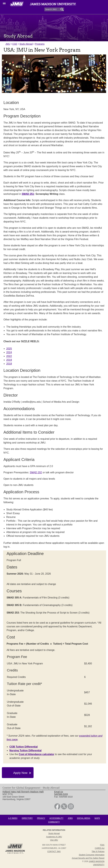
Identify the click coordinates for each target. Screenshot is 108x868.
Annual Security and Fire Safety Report (88, 858)
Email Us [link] (59, 792)
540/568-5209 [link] (61, 794)
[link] (57, 809)
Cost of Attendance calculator (37, 754)
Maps (97, 818)
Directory (27, 818)
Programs (40, 44)
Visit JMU (54, 840)
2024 (9, 352)
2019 (9, 360)
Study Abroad (26, 44)
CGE (15, 44)
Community (54, 822)
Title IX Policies (98, 852)
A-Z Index (13, 818)
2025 (9, 349)
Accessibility (56, 818)
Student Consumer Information (92, 855)
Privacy (41, 818)
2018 (9, 364)
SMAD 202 (36, 472)
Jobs (70, 818)
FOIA (102, 845)
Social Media (84, 818)
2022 (9, 356)
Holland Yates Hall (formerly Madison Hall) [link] (23, 792)
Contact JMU (54, 852)
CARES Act (100, 848)
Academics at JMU (54, 837)
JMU (8, 44)
